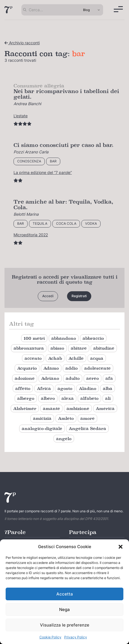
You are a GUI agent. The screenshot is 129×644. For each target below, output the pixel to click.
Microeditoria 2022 (31, 235)
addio (72, 368)
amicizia (42, 418)
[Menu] (118, 9)
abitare (79, 348)
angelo (64, 439)
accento (33, 358)
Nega (64, 609)
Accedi (48, 296)
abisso (57, 348)
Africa (44, 388)
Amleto (66, 418)
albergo (26, 398)
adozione (25, 378)
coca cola (66, 223)
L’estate (21, 116)
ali (108, 398)
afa (109, 378)
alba (108, 388)
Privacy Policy (76, 637)
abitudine (104, 348)
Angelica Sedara (87, 428)
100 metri (34, 338)
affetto (23, 388)
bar (53, 161)
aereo (93, 378)
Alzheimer (25, 408)
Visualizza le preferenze (65, 625)
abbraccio (93, 338)
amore (87, 418)
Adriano (50, 378)
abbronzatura (29, 348)
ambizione (78, 408)
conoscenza (29, 161)
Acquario (27, 368)
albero (48, 398)
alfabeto (89, 398)
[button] (121, 547)
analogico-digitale (42, 428)
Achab (55, 358)
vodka (91, 223)
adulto (73, 378)
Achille (76, 358)
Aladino (88, 388)
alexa (68, 398)
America (105, 408)
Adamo (51, 368)
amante (51, 408)
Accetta (65, 594)
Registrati (79, 296)
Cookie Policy (50, 637)
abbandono (64, 338)
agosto (65, 388)
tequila (40, 223)
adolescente (97, 368)
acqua (97, 358)
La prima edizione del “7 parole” (43, 172)
